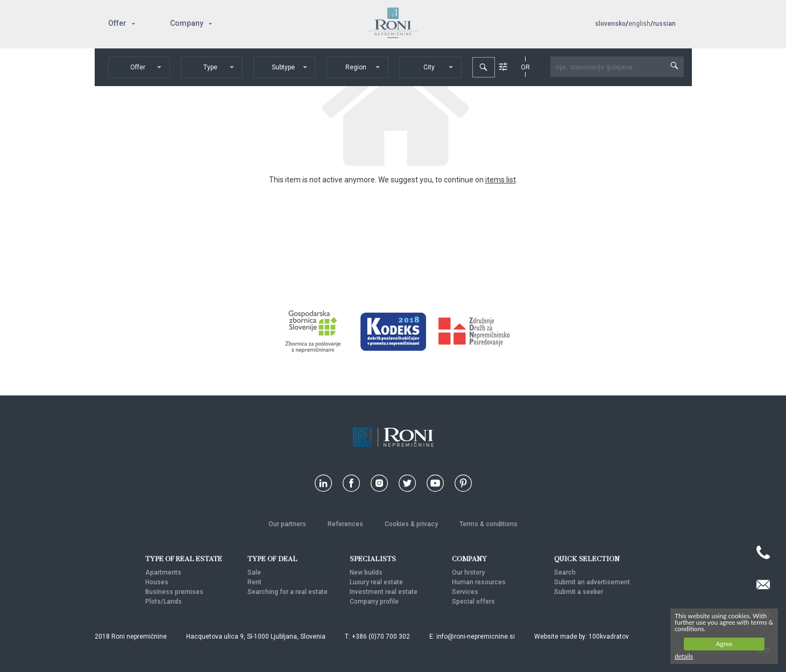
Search (565, 572)
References (345, 524)
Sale (254, 572)
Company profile (374, 602)
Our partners (287, 524)
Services (465, 592)
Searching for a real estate (288, 592)
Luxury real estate (376, 582)
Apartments (163, 572)
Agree (724, 644)
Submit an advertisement (592, 582)
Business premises (174, 592)
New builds (366, 572)
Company (187, 23)
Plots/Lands (164, 602)
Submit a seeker (579, 592)
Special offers (473, 602)
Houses (157, 582)
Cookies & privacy (411, 524)
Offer (117, 23)
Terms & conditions (488, 524)
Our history (468, 572)
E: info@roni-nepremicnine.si (472, 636)
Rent (254, 582)
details (684, 656)
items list (501, 180)
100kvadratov (609, 636)
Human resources (479, 582)
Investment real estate (384, 592)
